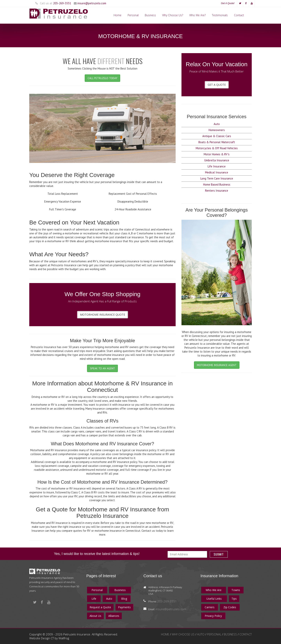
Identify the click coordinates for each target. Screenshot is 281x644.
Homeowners (217, 130)
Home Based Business (217, 184)
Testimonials (220, 15)
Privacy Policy (213, 616)
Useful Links (214, 599)
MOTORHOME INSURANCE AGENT (217, 365)
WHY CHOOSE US (184, 634)
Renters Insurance (217, 191)
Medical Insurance (217, 172)
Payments (124, 607)
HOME (165, 634)
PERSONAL (215, 634)
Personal (133, 15)
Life (94, 599)
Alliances (114, 616)
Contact (239, 15)
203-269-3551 (62, 3)
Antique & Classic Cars (217, 136)
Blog (124, 599)
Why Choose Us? (173, 15)
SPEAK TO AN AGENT (102, 368)
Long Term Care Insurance (217, 178)
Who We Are (214, 590)
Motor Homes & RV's (217, 154)
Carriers (210, 607)
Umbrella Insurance (217, 160)
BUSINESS (231, 634)
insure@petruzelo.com (92, 3)
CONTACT (246, 634)
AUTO (201, 634)
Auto (217, 124)
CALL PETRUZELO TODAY (102, 78)
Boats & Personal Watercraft (217, 142)
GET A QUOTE (217, 85)
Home (117, 15)
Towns (236, 590)
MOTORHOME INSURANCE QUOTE (103, 315)
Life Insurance (217, 166)
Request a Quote (100, 607)
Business (150, 15)
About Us (95, 616)
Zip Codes (230, 607)
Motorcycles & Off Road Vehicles (217, 148)
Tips (234, 599)
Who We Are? (197, 15)
